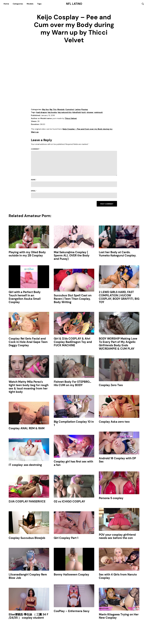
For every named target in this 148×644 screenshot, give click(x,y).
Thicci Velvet (71, 118)
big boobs (52, 113)
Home (6, 4)
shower (90, 113)
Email (34, 191)
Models (30, 4)
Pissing (85, 110)
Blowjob (61, 110)
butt (84, 113)
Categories (18, 4)
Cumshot (70, 110)
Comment (36, 149)
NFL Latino (74, 4)
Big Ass (45, 110)
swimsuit (98, 113)
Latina (78, 110)
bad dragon (42, 113)
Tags (39, 4)
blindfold (77, 113)
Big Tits (53, 110)
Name (34, 180)
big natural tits (65, 113)
